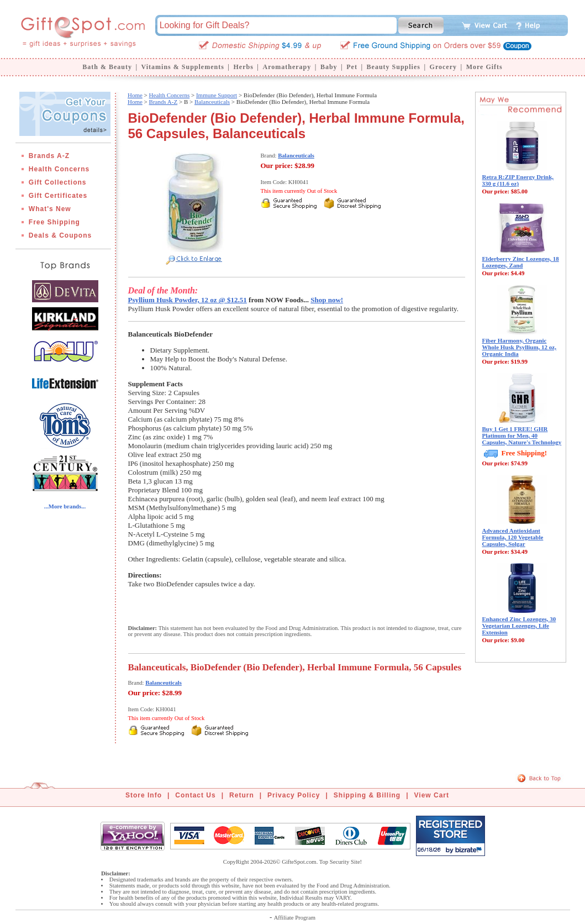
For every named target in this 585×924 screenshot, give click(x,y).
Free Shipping (54, 222)
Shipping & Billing (367, 795)
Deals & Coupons (60, 235)
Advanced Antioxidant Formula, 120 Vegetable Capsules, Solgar (513, 537)
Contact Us (195, 795)
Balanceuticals (212, 102)
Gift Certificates (58, 196)
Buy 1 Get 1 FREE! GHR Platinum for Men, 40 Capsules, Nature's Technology (522, 435)
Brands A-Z (49, 156)
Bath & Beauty (107, 67)
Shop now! (327, 300)
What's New (50, 209)
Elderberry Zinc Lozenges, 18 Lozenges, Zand (521, 262)
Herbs (243, 67)
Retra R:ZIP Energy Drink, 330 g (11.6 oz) (518, 180)
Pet (352, 67)
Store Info (144, 795)
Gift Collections (58, 182)
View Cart (432, 795)
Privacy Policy (294, 795)
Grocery (443, 67)
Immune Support (217, 95)
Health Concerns (59, 169)
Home (135, 95)
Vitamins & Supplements (183, 67)
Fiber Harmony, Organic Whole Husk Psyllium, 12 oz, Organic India (519, 347)
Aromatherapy (287, 67)
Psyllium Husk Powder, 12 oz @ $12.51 (188, 300)
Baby (329, 67)
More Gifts (484, 67)
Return (242, 795)
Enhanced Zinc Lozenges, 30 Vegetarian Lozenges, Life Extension (519, 626)
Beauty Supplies (394, 67)
